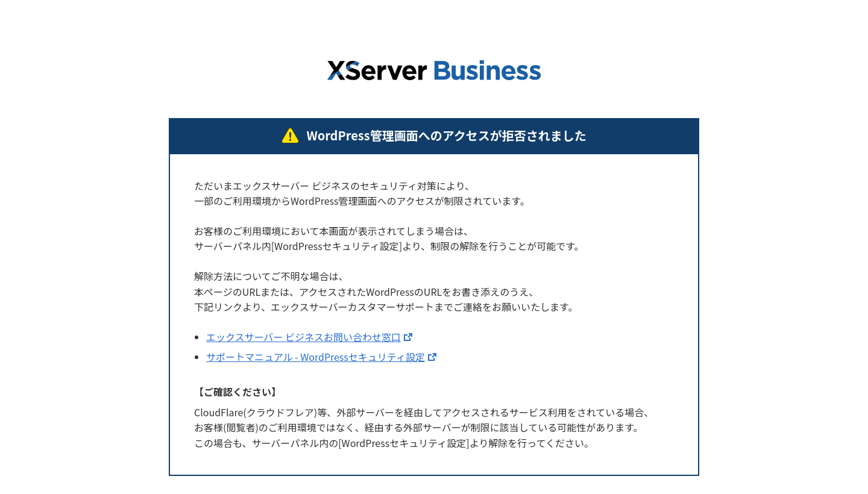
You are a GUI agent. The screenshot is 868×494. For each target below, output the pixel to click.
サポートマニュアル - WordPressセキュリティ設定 (316, 357)
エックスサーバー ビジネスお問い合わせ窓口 (303, 337)
